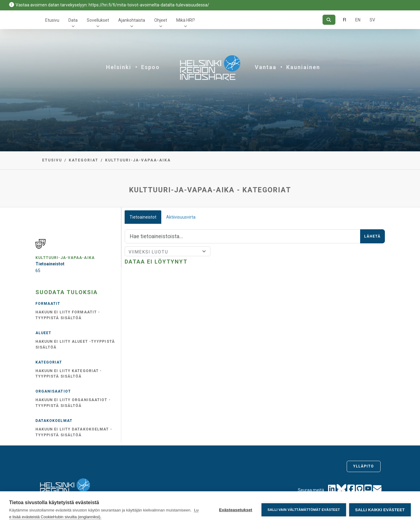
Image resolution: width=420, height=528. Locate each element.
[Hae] (329, 20)
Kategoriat (84, 160)
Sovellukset (98, 20)
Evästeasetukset (236, 510)
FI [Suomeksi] (345, 20)
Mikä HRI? (186, 20)
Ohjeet (161, 20)
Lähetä (373, 236)
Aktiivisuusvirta (181, 217)
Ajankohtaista (132, 20)
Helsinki (119, 67)
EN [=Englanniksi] (358, 20)
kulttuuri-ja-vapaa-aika (138, 160)
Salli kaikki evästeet (380, 510)
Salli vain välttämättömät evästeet (304, 510)
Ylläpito (364, 466)
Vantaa (266, 67)
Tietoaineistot (143, 217)
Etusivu (52, 20)
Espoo (150, 67)
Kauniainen (303, 67)
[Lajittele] (168, 251)
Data (73, 20)
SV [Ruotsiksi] (372, 20)
